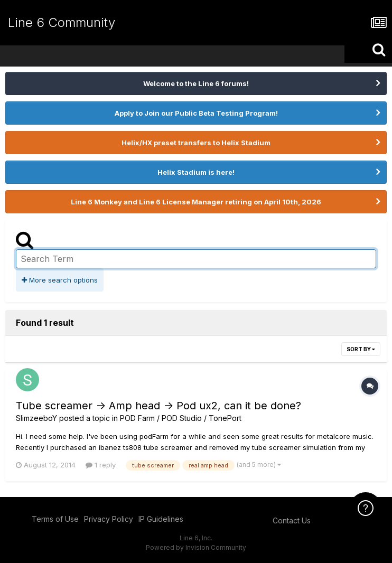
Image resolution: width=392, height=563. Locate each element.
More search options (60, 280)
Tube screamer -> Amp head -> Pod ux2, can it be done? (158, 406)
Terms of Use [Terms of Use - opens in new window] (55, 519)
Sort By (361, 349)
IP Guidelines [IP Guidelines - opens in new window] (161, 519)
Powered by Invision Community (196, 547)
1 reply (101, 465)
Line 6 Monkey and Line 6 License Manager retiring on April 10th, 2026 (196, 202)
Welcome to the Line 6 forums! (196, 83)
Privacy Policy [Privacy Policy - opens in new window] (109, 519)
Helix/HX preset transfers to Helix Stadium (196, 143)
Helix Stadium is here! (196, 172)
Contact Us (292, 520)
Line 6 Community (62, 22)
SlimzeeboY (36, 418)
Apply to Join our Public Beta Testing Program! (196, 113)
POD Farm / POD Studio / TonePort (181, 418)
